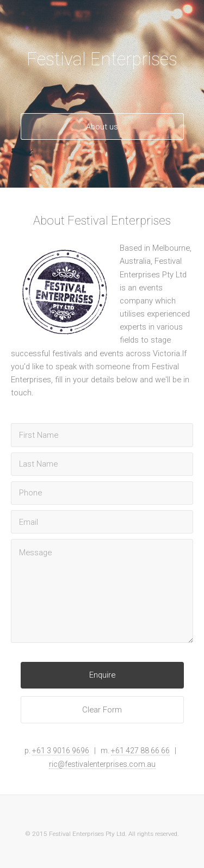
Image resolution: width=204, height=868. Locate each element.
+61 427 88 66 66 (140, 751)
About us (102, 127)
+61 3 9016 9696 (61, 751)
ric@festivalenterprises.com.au (102, 764)
